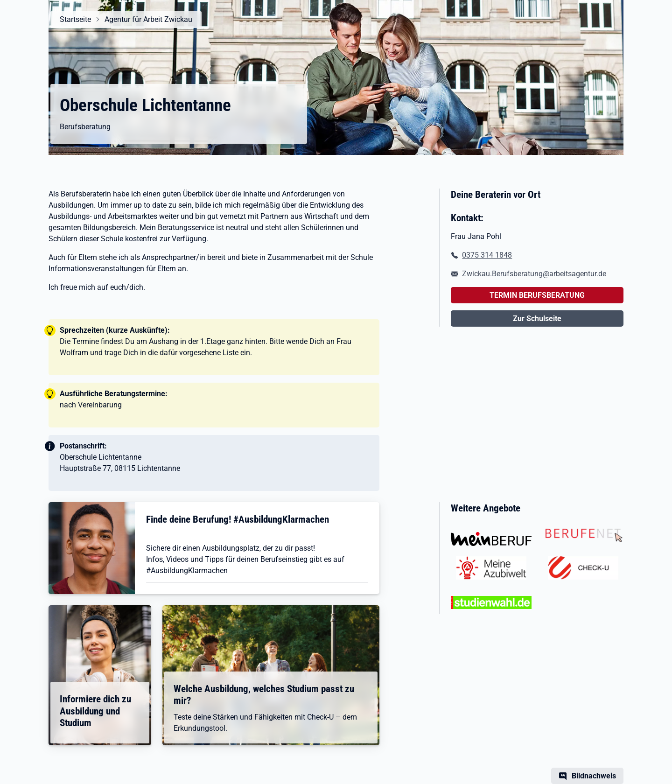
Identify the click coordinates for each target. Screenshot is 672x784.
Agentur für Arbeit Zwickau (148, 19)
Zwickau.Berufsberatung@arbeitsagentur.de (534, 274)
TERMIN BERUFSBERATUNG (537, 295)
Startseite (75, 19)
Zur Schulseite (537, 318)
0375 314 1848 (487, 255)
